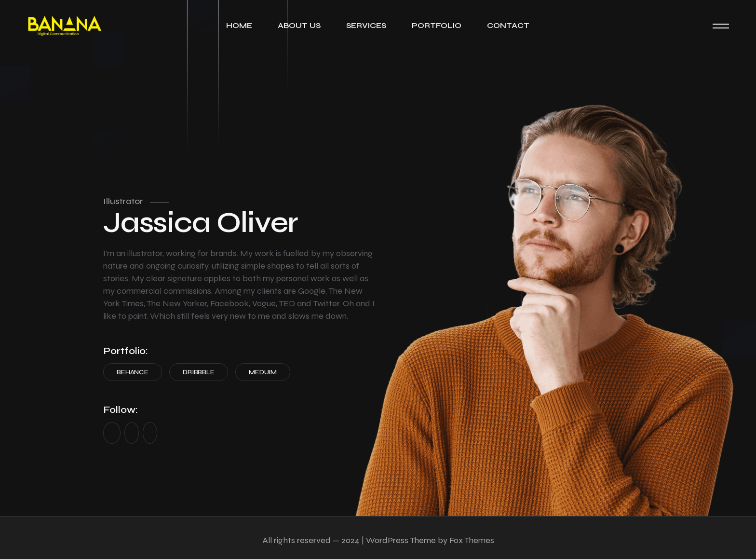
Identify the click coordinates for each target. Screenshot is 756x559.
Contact (508, 25)
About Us (299, 25)
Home (239, 25)
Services (366, 25)
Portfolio (437, 25)
